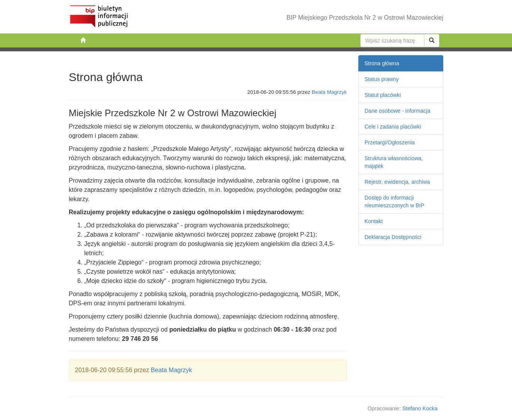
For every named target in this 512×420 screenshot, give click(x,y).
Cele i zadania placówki (393, 127)
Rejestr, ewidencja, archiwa (397, 182)
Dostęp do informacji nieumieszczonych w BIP (394, 202)
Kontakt (374, 221)
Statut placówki (383, 95)
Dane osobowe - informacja (397, 111)
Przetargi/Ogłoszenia (390, 142)
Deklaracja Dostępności (393, 237)
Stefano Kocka (420, 408)
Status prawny (382, 79)
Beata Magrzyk (329, 92)
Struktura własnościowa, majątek (394, 162)
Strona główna (382, 63)
